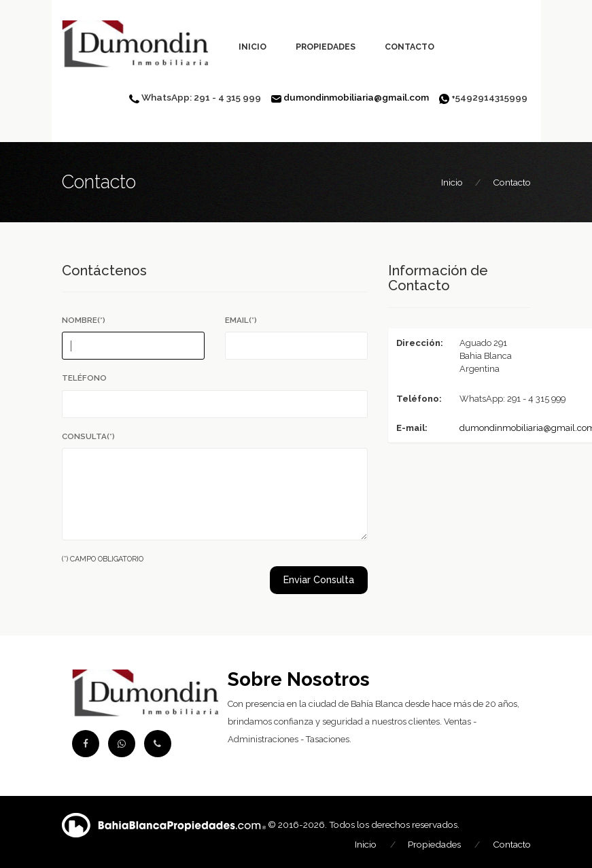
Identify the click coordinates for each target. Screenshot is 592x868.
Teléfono (84, 378)
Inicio (253, 47)
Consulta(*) (88, 436)
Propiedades (326, 47)
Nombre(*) (84, 320)
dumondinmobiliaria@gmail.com (356, 97)
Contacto (410, 47)
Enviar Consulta (319, 580)
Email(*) (241, 320)
